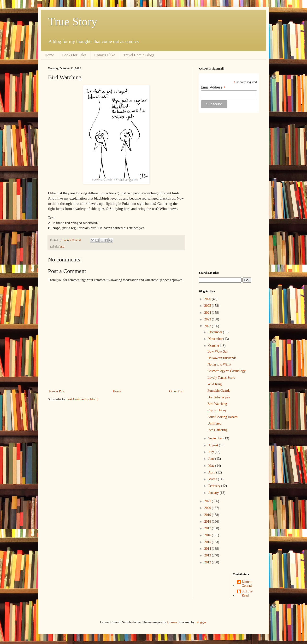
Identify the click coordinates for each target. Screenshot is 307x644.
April (212, 472)
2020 (208, 508)
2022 (208, 326)
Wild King (215, 384)
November (216, 339)
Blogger (201, 622)
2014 (208, 549)
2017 (208, 528)
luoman (172, 622)
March (213, 479)
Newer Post (57, 391)
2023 (208, 319)
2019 (208, 515)
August (213, 445)
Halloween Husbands (222, 358)
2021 (208, 501)
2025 (208, 306)
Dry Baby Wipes (219, 397)
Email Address (213, 87)
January (214, 493)
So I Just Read (248, 593)
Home (49, 55)
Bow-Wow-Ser (218, 352)
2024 (208, 313)
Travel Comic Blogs (139, 55)
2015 (208, 542)
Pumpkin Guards (219, 391)
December (215, 332)
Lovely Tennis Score (221, 378)
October (214, 346)
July (211, 452)
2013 (208, 555)
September (216, 438)
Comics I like (105, 55)
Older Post (177, 391)
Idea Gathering (218, 430)
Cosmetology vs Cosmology (227, 371)
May (212, 466)
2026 (208, 299)
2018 (208, 522)
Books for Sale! (74, 55)
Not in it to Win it (219, 364)
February (215, 486)
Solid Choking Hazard (222, 417)
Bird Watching (217, 404)
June (212, 459)
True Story (73, 21)
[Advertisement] (229, 192)
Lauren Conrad (247, 584)
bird (62, 247)
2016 (208, 535)
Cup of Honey (217, 410)
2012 (208, 562)
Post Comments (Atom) (82, 399)
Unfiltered (214, 423)
